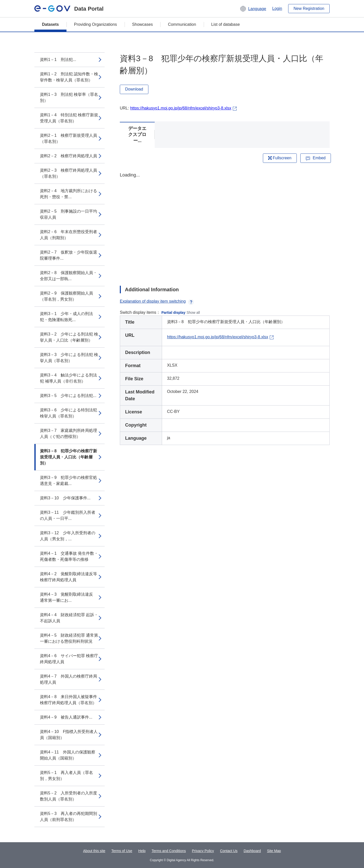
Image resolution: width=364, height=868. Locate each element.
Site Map (274, 851)
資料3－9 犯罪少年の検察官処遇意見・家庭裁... (69, 481)
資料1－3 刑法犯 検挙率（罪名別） (69, 97)
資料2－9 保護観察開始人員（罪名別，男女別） (66, 296)
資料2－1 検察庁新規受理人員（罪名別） (69, 138)
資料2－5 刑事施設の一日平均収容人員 (69, 214)
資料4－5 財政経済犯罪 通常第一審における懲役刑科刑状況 (69, 638)
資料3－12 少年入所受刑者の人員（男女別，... (68, 536)
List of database (226, 24)
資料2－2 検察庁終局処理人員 (69, 156)
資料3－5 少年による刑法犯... (68, 396)
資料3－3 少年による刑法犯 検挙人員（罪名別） (69, 358)
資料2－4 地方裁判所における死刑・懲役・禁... (69, 194)
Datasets (50, 24)
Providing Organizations (96, 24)
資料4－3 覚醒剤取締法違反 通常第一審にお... (69, 597)
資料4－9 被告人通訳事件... (66, 717)
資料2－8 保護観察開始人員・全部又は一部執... (69, 276)
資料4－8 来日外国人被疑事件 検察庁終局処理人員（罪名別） (69, 700)
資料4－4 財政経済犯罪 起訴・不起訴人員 (69, 618)
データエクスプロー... (137, 135)
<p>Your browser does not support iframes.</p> (225, 225)
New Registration (309, 8)
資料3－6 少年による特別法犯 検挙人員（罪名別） (69, 413)
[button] (253, 9)
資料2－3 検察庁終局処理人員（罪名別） (69, 173)
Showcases (143, 24)
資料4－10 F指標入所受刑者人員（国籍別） (69, 735)
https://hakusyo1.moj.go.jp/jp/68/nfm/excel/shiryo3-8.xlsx (181, 108)
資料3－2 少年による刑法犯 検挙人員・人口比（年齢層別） (69, 337)
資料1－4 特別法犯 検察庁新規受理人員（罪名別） (69, 118)
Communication (182, 24)
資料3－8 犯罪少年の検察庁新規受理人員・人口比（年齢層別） (69, 457)
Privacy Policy (203, 851)
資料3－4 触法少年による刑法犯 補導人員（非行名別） (69, 378)
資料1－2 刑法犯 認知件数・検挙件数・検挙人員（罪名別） (69, 77)
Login (277, 8)
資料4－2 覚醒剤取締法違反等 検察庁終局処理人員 (71, 577)
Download (134, 89)
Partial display (174, 313)
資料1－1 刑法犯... (58, 60)
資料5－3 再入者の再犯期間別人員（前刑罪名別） (69, 817)
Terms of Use (122, 851)
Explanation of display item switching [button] (157, 301)
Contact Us (229, 851)
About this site (94, 851)
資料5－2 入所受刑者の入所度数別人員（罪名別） (69, 796)
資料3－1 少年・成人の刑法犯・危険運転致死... (66, 317)
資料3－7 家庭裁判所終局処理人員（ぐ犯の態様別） (69, 433)
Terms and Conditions (169, 851)
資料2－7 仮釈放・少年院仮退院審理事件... (69, 255)
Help (142, 851)
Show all (193, 313)
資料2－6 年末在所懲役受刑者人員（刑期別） (69, 235)
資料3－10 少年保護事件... (65, 498)
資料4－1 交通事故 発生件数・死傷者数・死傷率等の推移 (69, 556)
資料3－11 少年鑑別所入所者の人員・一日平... (68, 515)
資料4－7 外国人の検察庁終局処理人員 (69, 679)
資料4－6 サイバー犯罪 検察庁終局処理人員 (69, 659)
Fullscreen (280, 158)
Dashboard (252, 851)
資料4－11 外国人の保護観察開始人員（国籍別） (68, 755)
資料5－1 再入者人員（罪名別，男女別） (66, 776)
